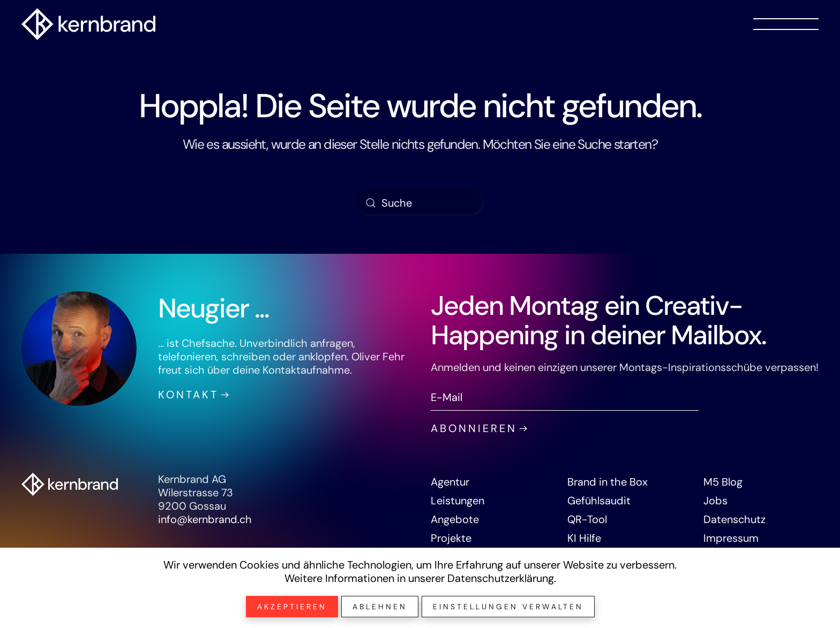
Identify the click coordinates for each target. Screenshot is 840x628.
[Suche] (420, 203)
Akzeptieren (292, 607)
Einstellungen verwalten (508, 607)
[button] (786, 24)
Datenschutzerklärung (501, 578)
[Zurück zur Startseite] (88, 24)
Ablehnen (380, 607)
